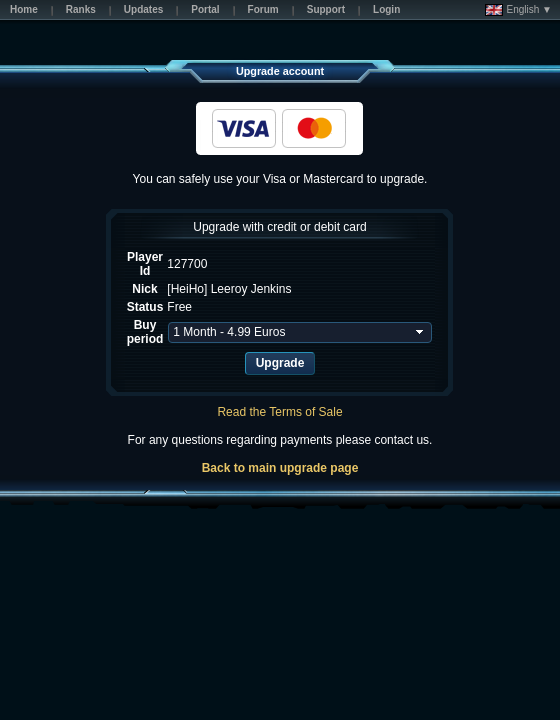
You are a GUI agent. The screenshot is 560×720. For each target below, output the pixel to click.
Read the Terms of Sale (279, 412)
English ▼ (518, 10)
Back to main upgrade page (280, 468)
